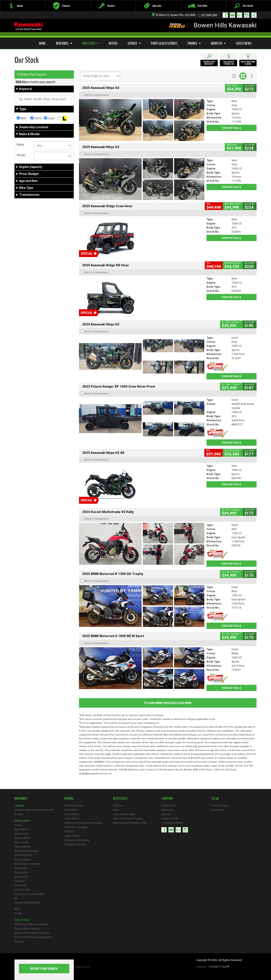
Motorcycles (22, 821)
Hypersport (22, 834)
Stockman (21, 868)
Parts (116, 810)
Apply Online (72, 836)
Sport (18, 825)
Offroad (19, 881)
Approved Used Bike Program (83, 823)
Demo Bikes (72, 814)
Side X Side (22, 920)
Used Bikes (72, 818)
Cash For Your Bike (76, 827)
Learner (19, 806)
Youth (18, 913)
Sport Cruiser (23, 859)
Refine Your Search (31, 74)
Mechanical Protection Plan (130, 823)
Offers (113, 43)
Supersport (22, 829)
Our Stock (90, 43)
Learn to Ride (170, 818)
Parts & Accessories (164, 43)
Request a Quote (75, 844)
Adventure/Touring (26, 851)
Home (42, 43)
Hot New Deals (74, 806)
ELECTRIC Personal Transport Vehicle (33, 939)
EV (16, 898)
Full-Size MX (22, 890)
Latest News (244, 43)
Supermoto (22, 872)
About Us (218, 43)
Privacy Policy (220, 806)
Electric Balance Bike (28, 903)
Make (21, 145)
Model (21, 155)
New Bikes (64, 43)
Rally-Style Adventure (28, 864)
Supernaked (22, 838)
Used (49, 118)
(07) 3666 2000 (209, 15)
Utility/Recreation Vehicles (31, 924)
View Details (231, 128)
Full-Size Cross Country (29, 894)
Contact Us (168, 806)
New (22, 118)
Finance (194, 43)
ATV (17, 909)
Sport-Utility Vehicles (28, 929)
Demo (36, 118)
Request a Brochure (77, 840)
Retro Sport (22, 842)
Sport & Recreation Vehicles (32, 933)
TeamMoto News (172, 823)
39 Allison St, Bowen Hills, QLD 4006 (174, 15)
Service (134, 43)
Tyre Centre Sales (124, 814)
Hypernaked (22, 847)
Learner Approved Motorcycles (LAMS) (34, 812)
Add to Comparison (97, 95)
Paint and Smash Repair (128, 818)
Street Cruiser (23, 855)
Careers (166, 814)
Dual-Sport (21, 877)
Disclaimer (218, 810)
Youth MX (20, 885)
